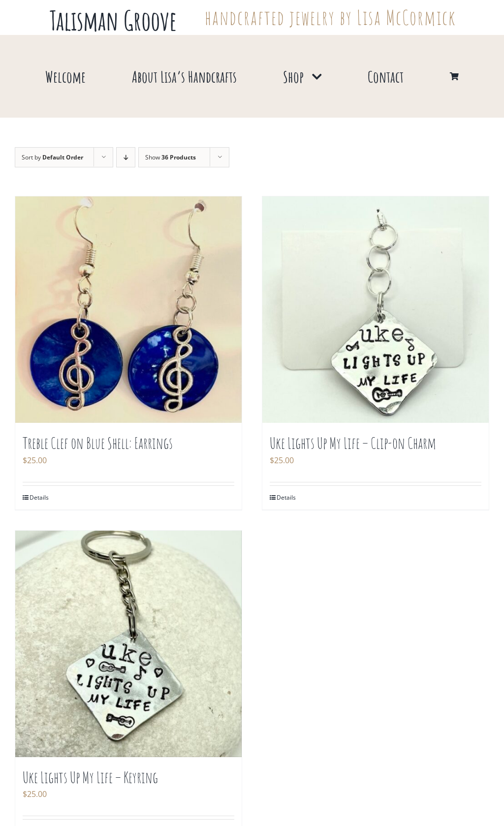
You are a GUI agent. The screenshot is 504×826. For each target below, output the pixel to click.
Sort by (52, 157)
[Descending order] (126, 157)
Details (39, 497)
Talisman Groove (113, 20)
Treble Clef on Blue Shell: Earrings (98, 443)
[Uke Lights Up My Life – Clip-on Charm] (376, 310)
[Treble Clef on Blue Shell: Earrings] (128, 310)
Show (171, 157)
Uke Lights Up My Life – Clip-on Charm (353, 443)
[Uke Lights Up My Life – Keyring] (128, 644)
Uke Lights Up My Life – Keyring (90, 777)
